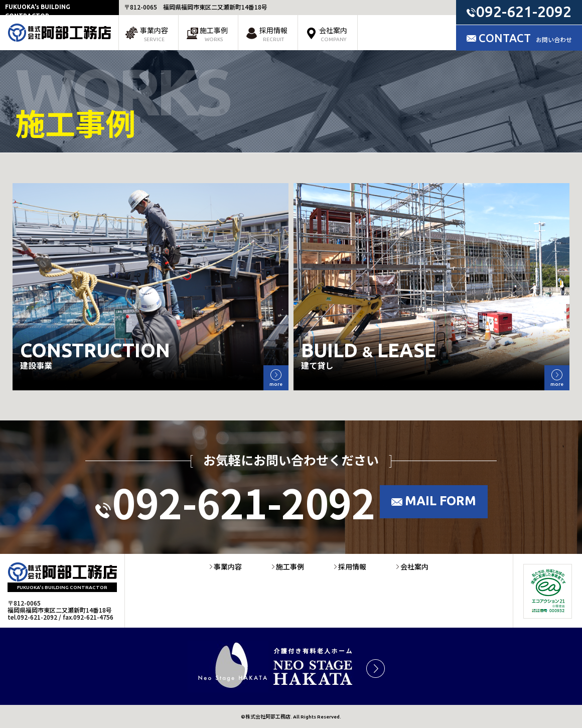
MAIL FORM (441, 501)
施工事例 (214, 34)
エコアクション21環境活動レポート (548, 591)
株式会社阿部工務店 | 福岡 (59, 33)
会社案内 (333, 34)
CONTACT (525, 38)
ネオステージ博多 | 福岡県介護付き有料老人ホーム (291, 666)
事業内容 (154, 34)
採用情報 (273, 34)
